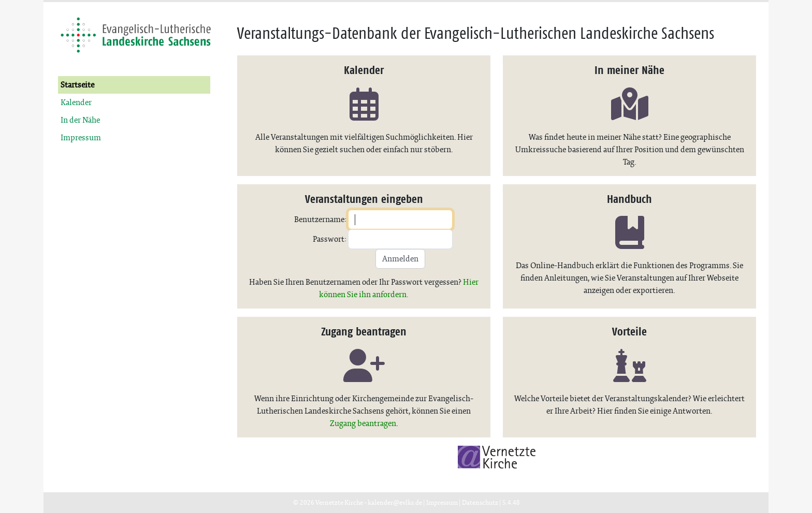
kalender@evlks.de (395, 502)
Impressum (81, 137)
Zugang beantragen (363, 423)
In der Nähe (80, 120)
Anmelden (400, 259)
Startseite (77, 85)
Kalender (76, 102)
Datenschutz (480, 502)
